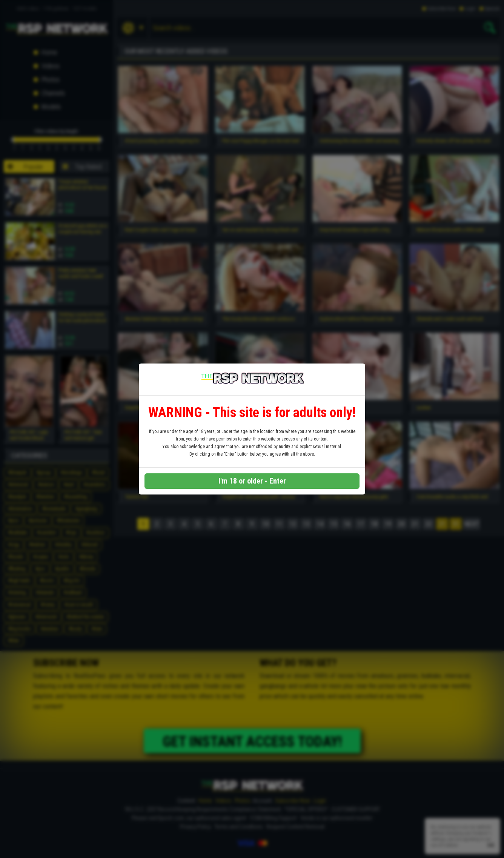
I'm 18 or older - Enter (252, 481)
